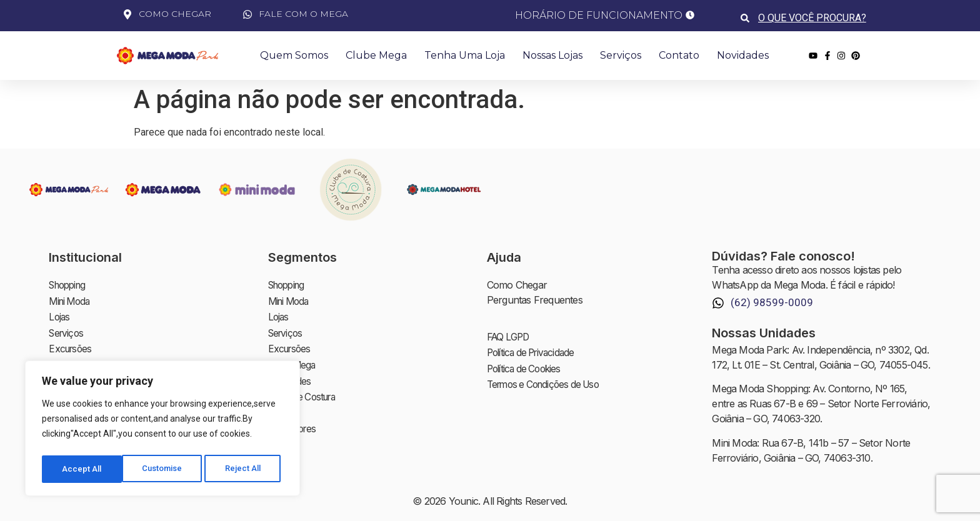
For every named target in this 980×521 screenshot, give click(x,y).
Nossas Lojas (552, 55)
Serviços (621, 55)
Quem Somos (294, 55)
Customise (82, 469)
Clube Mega (376, 55)
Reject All (165, 469)
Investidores (294, 420)
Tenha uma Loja (465, 55)
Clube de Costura (305, 390)
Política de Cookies (527, 366)
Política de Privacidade (534, 351)
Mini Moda (71, 300)
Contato (679, 55)
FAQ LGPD (510, 336)
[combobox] (813, 18)
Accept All (245, 469)
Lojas (60, 315)
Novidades (743, 55)
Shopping (70, 285)
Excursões (72, 345)
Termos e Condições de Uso (548, 381)
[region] (162, 430)
